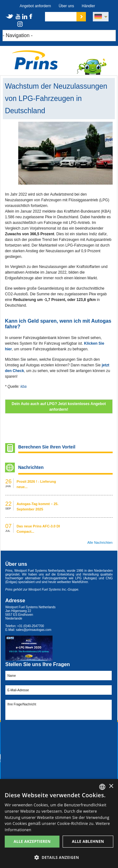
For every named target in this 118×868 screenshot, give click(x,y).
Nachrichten (31, 467)
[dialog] (59, 823)
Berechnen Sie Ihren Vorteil (47, 447)
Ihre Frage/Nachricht (59, 710)
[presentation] (53, 736)
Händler (88, 6)
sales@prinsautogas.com (34, 630)
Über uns (67, 6)
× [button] (111, 786)
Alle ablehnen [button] (88, 841)
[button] (59, 857)
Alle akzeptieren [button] (32, 841)
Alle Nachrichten (100, 542)
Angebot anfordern (35, 6)
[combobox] (102, 787)
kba (23, 387)
